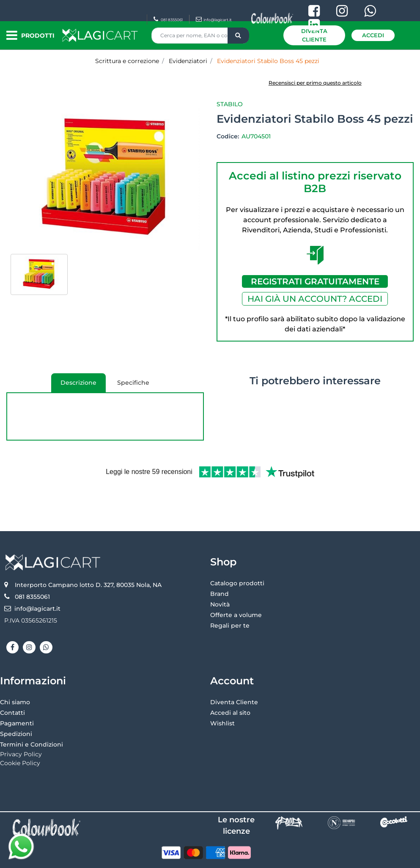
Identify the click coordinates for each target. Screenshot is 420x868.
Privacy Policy (21, 726)
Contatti (12, 685)
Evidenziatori (188, 61)
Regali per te (230, 598)
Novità (220, 576)
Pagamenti (17, 695)
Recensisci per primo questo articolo (315, 83)
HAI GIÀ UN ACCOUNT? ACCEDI (315, 299)
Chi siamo (15, 674)
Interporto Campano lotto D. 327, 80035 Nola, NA (88, 557)
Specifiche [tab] (133, 383)
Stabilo (230, 104)
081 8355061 (168, 20)
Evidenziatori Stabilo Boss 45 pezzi (268, 61)
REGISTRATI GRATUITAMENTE (315, 281)
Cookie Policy (20, 735)
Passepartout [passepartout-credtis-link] (246, 858)
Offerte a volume (236, 587)
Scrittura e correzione (127, 61)
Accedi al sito (230, 685)
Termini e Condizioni (32, 716)
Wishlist (222, 695)
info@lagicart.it (214, 20)
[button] (238, 36)
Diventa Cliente (314, 35)
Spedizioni (16, 706)
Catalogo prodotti (237, 555)
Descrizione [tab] (75, 386)
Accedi (373, 35)
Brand (220, 566)
